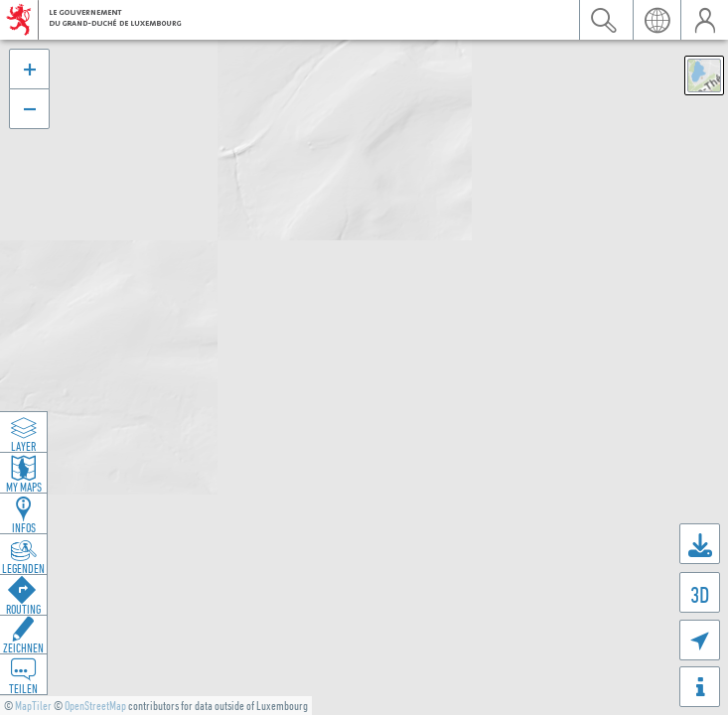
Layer (23, 446)
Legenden (23, 568)
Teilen (23, 688)
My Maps (24, 487)
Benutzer (704, 20)
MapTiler (33, 706)
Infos (24, 527)
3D (700, 594)
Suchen (603, 20)
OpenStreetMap (95, 706)
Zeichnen (23, 647)
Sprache (656, 20)
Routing (23, 609)
